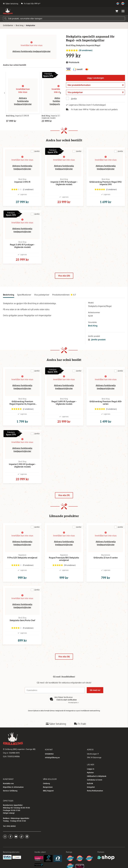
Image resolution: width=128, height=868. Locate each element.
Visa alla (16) (64, 657)
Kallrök (90, 783)
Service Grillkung (10, 791)
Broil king (20, 25)
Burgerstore (48, 787)
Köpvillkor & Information (13, 787)
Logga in (91, 769)
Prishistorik (73, 62)
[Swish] (17, 857)
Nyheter (90, 772)
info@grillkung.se (52, 757)
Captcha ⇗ (73, 703)
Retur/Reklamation (95, 791)
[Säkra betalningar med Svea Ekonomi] (7, 857)
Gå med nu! (95, 690)
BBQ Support (48, 791)
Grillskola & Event (95, 780)
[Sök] (64, 19)
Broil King (93, 326)
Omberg (46, 783)
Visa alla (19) (64, 495)
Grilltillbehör (8, 25)
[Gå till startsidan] (8, 11)
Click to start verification (67, 700)
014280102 (49, 754)
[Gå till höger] (60, 93)
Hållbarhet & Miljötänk (97, 776)
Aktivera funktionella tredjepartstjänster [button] (31, 51)
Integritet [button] (91, 787)
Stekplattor (30, 25)
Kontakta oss (8, 783)
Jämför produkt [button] (97, 340)
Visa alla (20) (64, 276)
